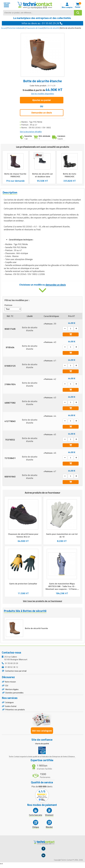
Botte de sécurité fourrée (37, 629)
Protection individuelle (16, 28)
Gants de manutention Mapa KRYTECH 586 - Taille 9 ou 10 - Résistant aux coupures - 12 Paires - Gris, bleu (62, 588)
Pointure (8, 305)
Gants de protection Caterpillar (23, 583)
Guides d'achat (11, 709)
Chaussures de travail (34, 28)
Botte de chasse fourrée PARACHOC (15, 175)
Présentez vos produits (15, 713)
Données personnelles (14, 695)
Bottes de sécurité (52, 28)
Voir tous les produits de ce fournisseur (43, 601)
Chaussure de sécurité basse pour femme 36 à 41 (23, 535)
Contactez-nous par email (16, 672)
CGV (7, 687)
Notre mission (11, 683)
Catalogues (10, 705)
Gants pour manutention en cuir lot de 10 (62, 535)
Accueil (4, 28)
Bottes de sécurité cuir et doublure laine (42, 175)
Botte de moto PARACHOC (70, 175)
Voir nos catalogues (42, 734)
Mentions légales (12, 691)
